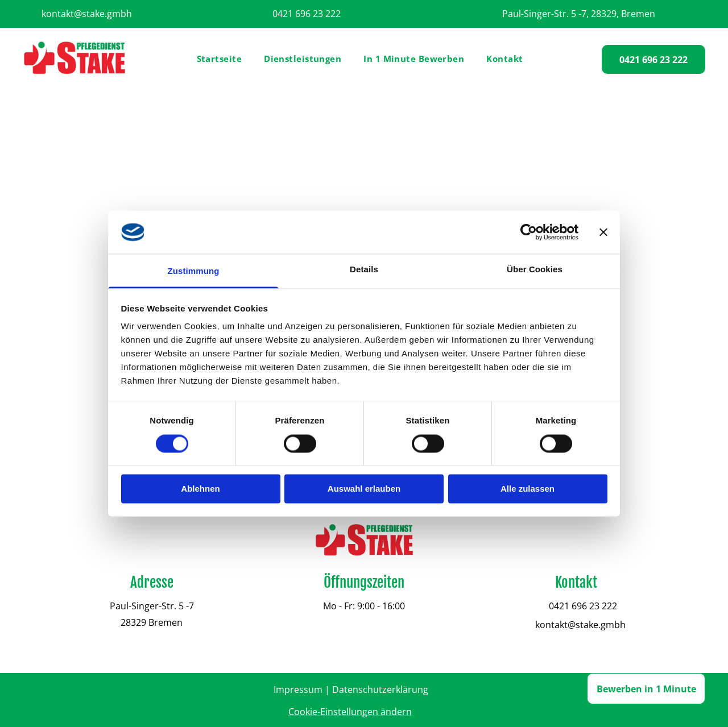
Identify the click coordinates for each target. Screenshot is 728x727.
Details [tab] (364, 270)
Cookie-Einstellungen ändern (350, 712)
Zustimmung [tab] (194, 271)
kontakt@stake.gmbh (87, 14)
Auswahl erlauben (364, 489)
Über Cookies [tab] (535, 270)
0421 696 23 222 (307, 14)
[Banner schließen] (603, 232)
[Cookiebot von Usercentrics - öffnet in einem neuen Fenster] (529, 232)
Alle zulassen (528, 489)
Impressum (298, 689)
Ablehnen (200, 489)
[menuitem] (224, 59)
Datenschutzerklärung (380, 689)
